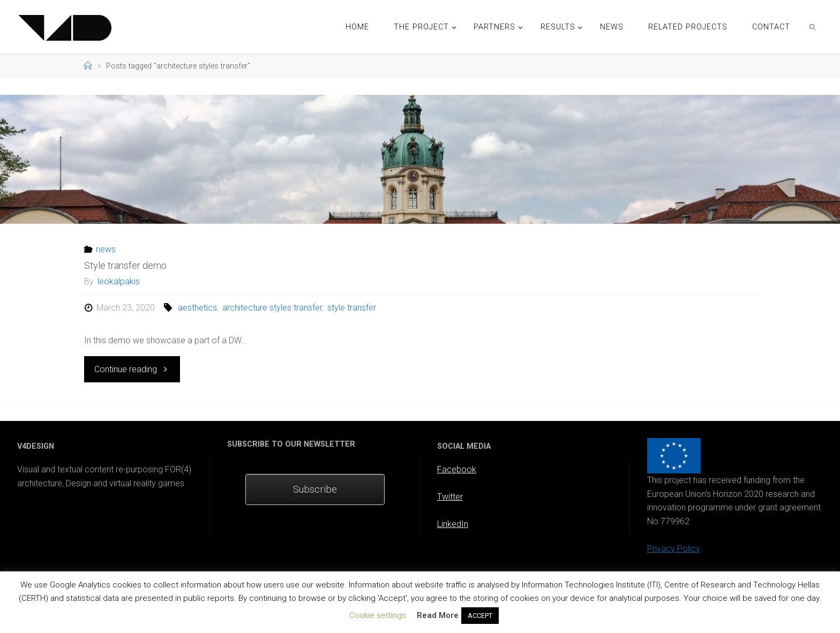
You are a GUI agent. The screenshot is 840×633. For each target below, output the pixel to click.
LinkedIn (453, 524)
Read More (438, 615)
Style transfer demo (125, 265)
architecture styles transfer (272, 308)
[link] (813, 27)
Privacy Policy (674, 549)
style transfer (352, 308)
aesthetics (197, 308)
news (106, 249)
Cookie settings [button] (378, 615)
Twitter (450, 497)
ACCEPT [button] (480, 616)
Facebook (457, 469)
